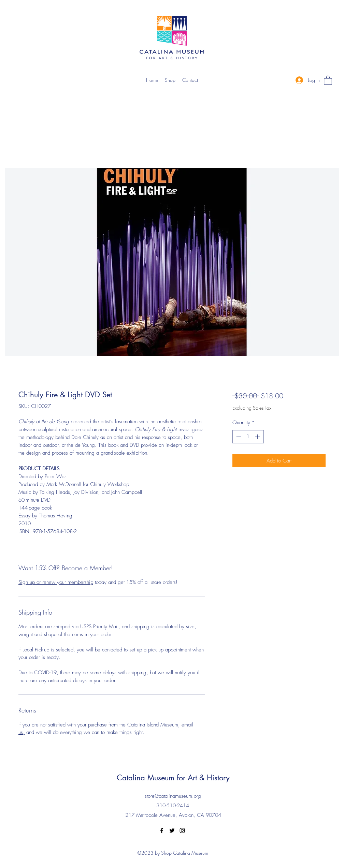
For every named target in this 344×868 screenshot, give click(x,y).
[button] (328, 80)
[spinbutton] (248, 437)
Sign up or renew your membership (56, 582)
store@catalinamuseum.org (173, 796)
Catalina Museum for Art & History (173, 778)
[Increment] (258, 437)
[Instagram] (182, 830)
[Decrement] (238, 437)
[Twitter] (172, 830)
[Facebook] (162, 830)
